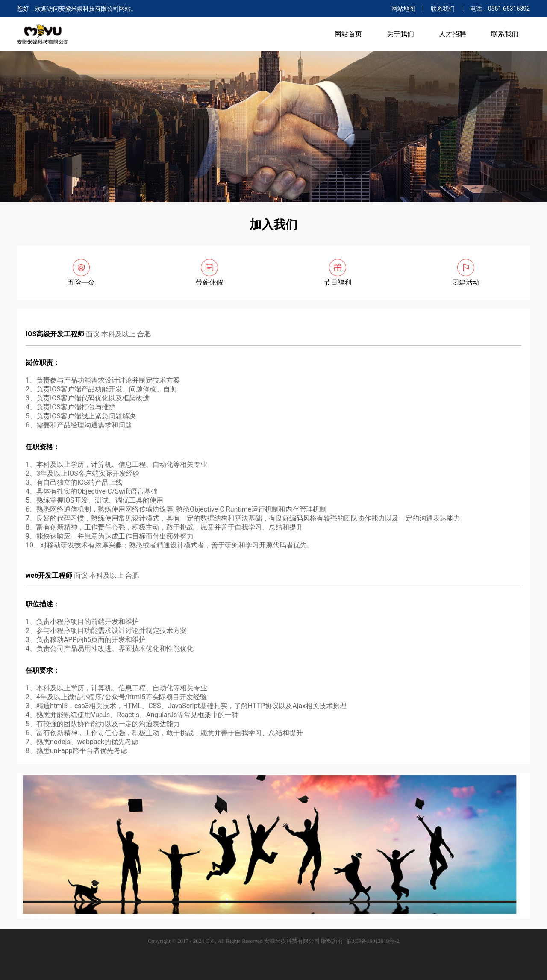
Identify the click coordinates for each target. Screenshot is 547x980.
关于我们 (400, 34)
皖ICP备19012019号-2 (373, 941)
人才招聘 (453, 34)
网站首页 (348, 34)
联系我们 (443, 9)
